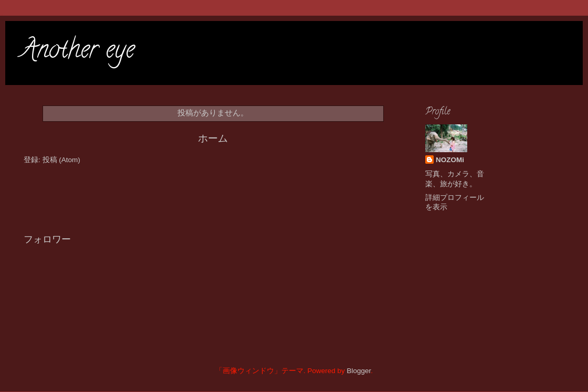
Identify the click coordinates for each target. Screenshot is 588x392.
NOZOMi (450, 160)
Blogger (359, 371)
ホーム (213, 138)
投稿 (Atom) (61, 160)
